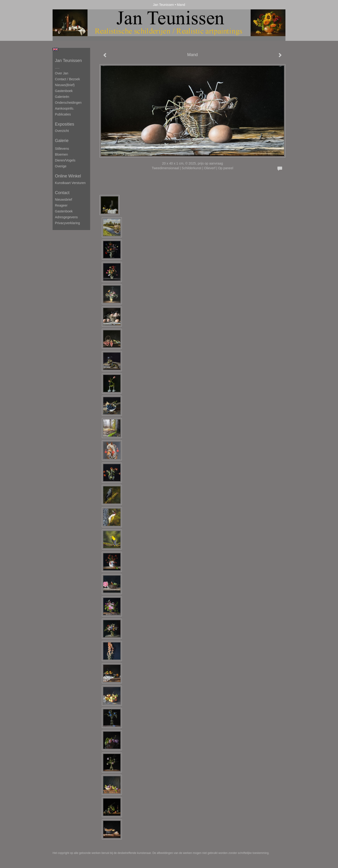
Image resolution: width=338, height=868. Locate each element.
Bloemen (61, 154)
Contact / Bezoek (67, 79)
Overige (61, 166)
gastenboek (64, 211)
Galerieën (62, 97)
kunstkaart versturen (70, 183)
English (55, 49)
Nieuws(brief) (65, 85)
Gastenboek (64, 91)
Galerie (62, 141)
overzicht (62, 131)
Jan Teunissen (163, 5)
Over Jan (62, 73)
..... (57, 67)
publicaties (63, 114)
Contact (62, 193)
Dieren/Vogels (65, 160)
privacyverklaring (67, 223)
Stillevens (62, 149)
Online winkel (68, 176)
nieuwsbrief (63, 200)
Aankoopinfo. (65, 108)
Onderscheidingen (68, 103)
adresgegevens (66, 217)
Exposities (65, 124)
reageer (61, 205)
